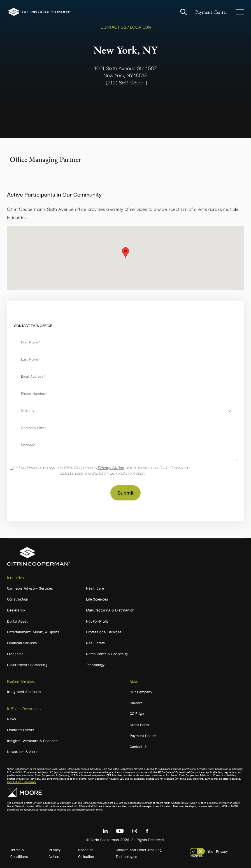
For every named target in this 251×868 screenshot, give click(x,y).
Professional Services (104, 632)
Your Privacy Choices (209, 854)
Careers (136, 703)
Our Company (141, 692)
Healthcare (95, 588)
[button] (125, 252)
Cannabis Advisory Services (30, 588)
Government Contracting (27, 665)
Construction (18, 599)
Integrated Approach (24, 692)
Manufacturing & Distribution (110, 610)
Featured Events (21, 730)
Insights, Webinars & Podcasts (33, 741)
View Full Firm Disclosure (21, 782)
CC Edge (137, 714)
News (11, 719)
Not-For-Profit (97, 621)
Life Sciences (97, 599)
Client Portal (140, 725)
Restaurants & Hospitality (107, 654)
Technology (95, 665)
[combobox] (125, 410)
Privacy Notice (111, 467)
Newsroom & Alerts (23, 752)
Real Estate (95, 643)
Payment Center (211, 12)
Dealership (16, 610)
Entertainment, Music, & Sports (33, 632)
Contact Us (139, 747)
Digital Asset (17, 621)
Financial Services (22, 643)
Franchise (15, 654)
